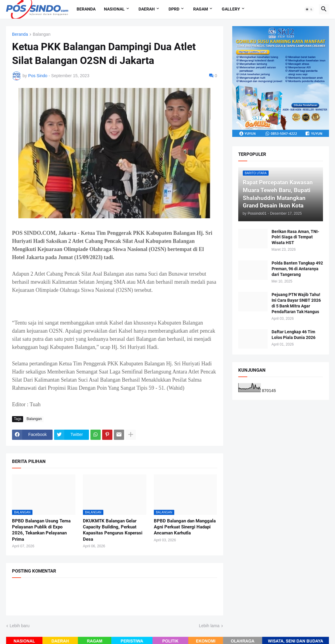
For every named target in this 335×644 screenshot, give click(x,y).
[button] (309, 9)
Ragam (201, 9)
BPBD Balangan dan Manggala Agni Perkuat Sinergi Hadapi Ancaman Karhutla (185, 527)
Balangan (42, 34)
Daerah (147, 9)
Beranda (86, 9)
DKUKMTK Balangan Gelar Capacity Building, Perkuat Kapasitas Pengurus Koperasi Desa (113, 530)
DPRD (174, 9)
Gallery (231, 9)
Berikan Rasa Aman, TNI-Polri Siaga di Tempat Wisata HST (295, 237)
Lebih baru (20, 626)
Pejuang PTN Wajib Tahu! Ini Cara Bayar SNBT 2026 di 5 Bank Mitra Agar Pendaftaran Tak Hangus (296, 303)
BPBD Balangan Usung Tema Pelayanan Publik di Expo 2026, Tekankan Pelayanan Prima (41, 530)
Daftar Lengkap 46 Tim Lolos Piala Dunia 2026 (294, 335)
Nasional (114, 9)
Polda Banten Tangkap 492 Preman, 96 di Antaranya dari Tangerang (297, 269)
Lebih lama (209, 626)
